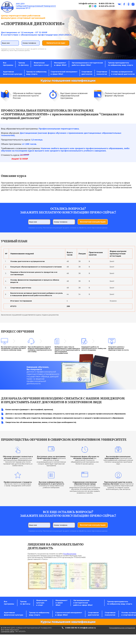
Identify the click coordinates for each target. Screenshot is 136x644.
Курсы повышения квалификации (68, 84)
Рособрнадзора (70, 556)
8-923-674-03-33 (107, 6)
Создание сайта (8, 634)
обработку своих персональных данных (15, 50)
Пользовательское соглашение (122, 630)
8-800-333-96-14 (107, 4)
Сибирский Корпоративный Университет (36, 6)
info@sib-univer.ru (88, 4)
